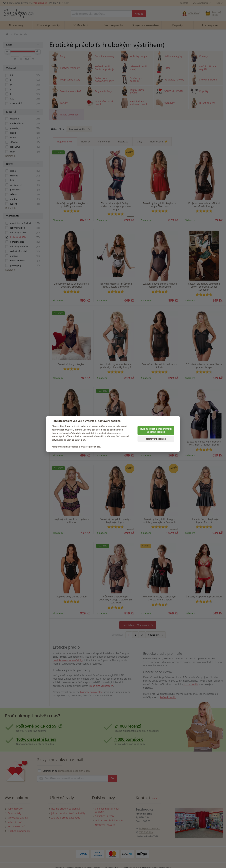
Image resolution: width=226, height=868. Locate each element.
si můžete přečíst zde (89, 447)
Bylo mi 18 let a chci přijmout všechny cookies (156, 431)
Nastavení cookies (156, 439)
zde (113, 436)
